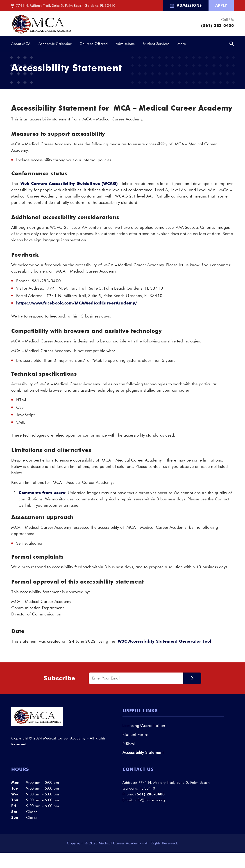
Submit (192, 678)
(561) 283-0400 (217, 26)
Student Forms (136, 735)
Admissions (189, 6)
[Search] (232, 44)
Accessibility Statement (143, 753)
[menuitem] (186, 6)
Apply (221, 6)
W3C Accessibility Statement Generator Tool (165, 641)
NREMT (129, 744)
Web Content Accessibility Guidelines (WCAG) (69, 184)
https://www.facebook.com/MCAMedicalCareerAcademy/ (77, 303)
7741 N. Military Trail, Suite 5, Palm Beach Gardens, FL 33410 (66, 6)
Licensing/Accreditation (144, 726)
